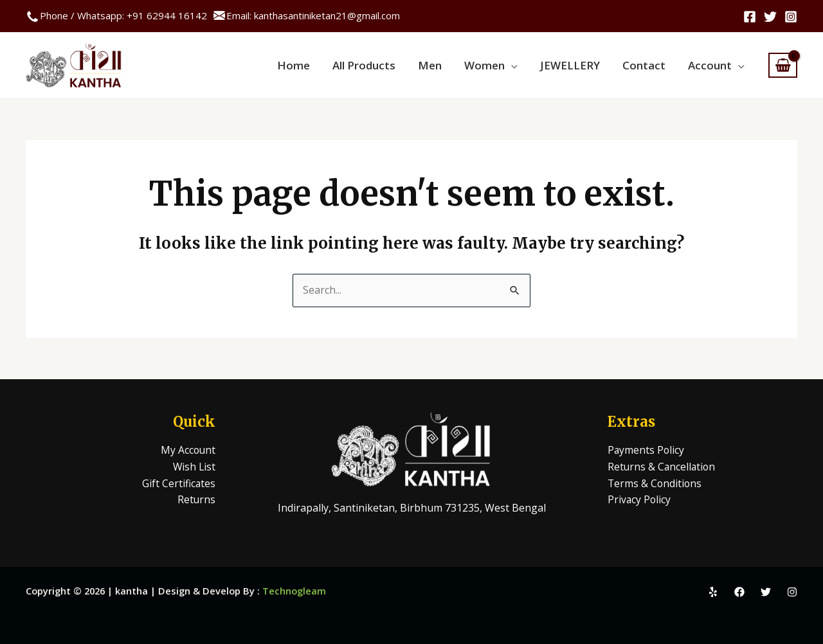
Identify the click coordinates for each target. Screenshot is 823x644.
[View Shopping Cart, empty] (783, 65)
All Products (381, 65)
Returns (196, 499)
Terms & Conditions (656, 483)
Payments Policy (647, 450)
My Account (187, 450)
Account (711, 65)
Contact (648, 65)
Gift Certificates (178, 483)
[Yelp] (713, 592)
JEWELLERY (578, 65)
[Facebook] (750, 17)
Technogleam (294, 591)
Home (314, 65)
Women (495, 65)
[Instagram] (791, 17)
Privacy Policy (640, 499)
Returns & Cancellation (663, 467)
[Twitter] (770, 17)
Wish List (194, 467)
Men (444, 65)
